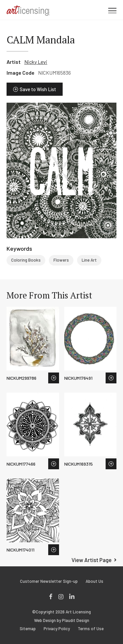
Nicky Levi (36, 62)
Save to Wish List (38, 89)
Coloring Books (26, 260)
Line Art (89, 260)
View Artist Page (92, 560)
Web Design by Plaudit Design (62, 620)
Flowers (61, 260)
